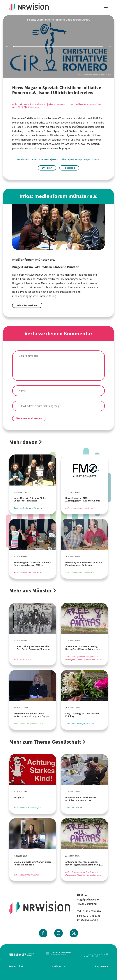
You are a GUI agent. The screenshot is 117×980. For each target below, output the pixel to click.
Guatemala (75, 159)
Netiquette (59, 966)
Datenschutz (17, 966)
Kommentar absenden (29, 418)
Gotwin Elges (51, 131)
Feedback (69, 168)
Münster (52, 104)
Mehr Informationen (27, 305)
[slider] (58, 46)
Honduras (96, 159)
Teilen (47, 168)
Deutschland (19, 144)
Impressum (101, 966)
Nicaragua (86, 159)
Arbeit (35, 159)
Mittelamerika (45, 159)
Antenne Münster (41, 283)
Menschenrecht (24, 159)
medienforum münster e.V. (35, 104)
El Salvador (64, 159)
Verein (55, 159)
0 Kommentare (33, 107)
